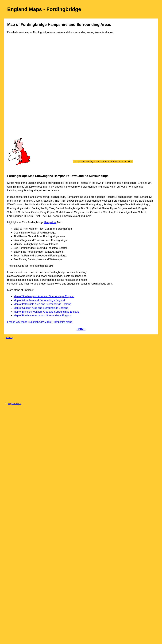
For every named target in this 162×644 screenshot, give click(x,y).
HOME (81, 329)
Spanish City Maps (40, 322)
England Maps (14, 404)
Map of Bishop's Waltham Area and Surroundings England (46, 312)
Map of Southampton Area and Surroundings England (44, 296)
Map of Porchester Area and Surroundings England (42, 316)
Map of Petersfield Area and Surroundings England (42, 304)
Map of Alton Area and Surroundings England (39, 300)
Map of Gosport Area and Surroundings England (41, 308)
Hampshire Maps (62, 322)
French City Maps (17, 322)
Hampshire (50, 222)
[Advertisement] (21, 89)
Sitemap (9, 338)
